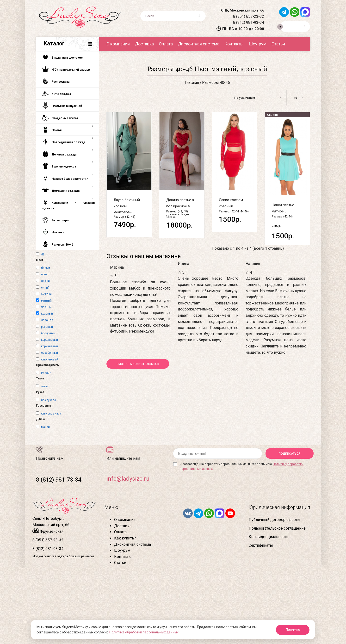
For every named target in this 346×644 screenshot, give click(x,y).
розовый (47, 327)
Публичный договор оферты (275, 520)
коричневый (49, 346)
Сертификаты (261, 545)
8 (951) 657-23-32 (249, 16)
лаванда (47, 320)
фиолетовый (50, 359)
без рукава (49, 400)
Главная (192, 83)
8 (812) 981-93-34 (249, 22)
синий (45, 288)
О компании (125, 520)
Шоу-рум (122, 550)
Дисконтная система (133, 544)
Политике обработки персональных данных (144, 632)
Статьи (120, 563)
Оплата (120, 532)
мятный (46, 301)
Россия (46, 373)
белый (46, 268)
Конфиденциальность (269, 537)
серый (45, 281)
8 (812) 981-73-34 (59, 480)
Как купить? (125, 538)
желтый (46, 294)
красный (47, 314)
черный (46, 307)
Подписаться (290, 454)
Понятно (293, 630)
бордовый (48, 333)
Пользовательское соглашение (277, 528)
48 (43, 254)
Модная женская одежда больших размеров (63, 556)
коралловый (49, 340)
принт (45, 274)
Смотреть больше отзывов (138, 364)
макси (45, 427)
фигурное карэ (51, 414)
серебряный (49, 353)
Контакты (123, 557)
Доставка (123, 526)
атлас (45, 386)
